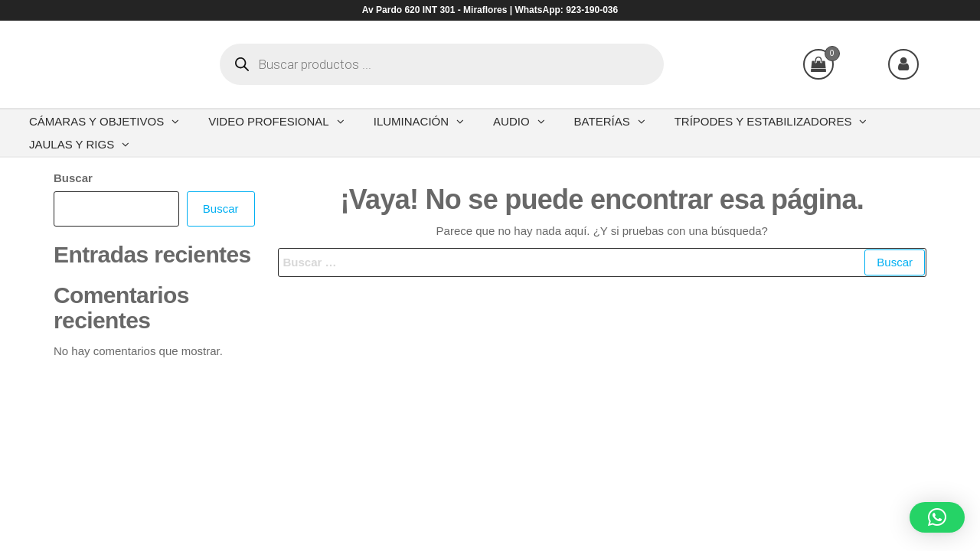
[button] (937, 517)
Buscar (73, 178)
